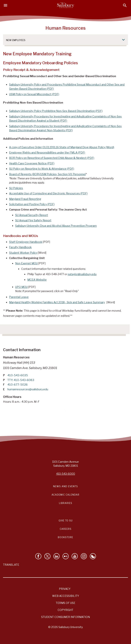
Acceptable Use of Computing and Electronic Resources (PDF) (48, 193)
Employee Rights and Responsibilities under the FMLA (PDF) (47, 152)
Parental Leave (19, 297)
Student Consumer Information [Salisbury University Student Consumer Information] (65, 617)
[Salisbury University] (66, 5)
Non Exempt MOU (26, 263)
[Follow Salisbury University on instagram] (84, 556)
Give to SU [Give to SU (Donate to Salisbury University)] (66, 521)
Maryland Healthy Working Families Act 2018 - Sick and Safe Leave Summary (57, 302)
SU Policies (16, 188)
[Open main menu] (5, 5)
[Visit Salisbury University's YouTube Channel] (75, 556)
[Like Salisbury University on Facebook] (38, 556)
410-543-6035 (18, 375)
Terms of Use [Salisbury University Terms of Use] (65, 603)
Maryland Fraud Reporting (25, 199)
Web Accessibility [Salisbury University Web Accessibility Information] (66, 596)
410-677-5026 (18, 385)
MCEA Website (37, 280)
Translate (11, 565)
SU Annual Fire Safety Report (33, 220)
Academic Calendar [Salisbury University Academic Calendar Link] (65, 495)
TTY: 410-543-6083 (21, 380)
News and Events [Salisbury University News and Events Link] (65, 486)
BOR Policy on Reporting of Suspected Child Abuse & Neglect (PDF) (52, 158)
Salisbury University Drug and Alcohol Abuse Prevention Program (56, 226)
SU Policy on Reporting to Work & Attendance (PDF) (42, 169)
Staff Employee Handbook (26, 242)
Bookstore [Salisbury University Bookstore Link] (65, 537)
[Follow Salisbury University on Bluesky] (93, 556)
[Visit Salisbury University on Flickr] (66, 556)
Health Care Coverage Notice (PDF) (32, 163)
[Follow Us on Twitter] (47, 556)
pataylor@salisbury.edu (82, 274)
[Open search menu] (125, 5)
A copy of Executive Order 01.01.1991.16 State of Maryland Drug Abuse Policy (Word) (62, 147)
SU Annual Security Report (32, 215)
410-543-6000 (66, 474)
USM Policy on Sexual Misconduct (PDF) (34, 94)
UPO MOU (21, 287)
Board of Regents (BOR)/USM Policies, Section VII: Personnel (47, 174)
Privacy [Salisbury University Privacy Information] (65, 589)
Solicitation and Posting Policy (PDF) (32, 204)
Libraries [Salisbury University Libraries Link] (66, 503)
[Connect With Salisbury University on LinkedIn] (56, 556)
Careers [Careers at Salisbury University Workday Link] (66, 529)
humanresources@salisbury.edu (28, 389)
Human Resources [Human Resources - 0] (66, 28)
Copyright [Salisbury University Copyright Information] (65, 610)
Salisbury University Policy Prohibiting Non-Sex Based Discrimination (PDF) (56, 111)
